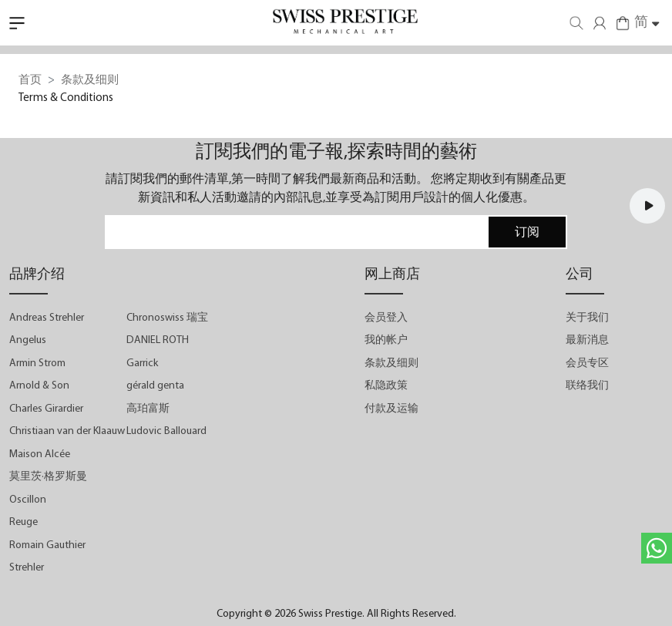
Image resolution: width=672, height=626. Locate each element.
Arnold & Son (39, 386)
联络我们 (587, 386)
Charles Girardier (46, 409)
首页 (30, 81)
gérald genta (155, 386)
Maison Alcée (40, 454)
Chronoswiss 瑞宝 (167, 318)
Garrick (142, 363)
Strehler (27, 568)
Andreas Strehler (47, 318)
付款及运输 (391, 409)
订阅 (527, 233)
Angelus (28, 340)
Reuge (24, 522)
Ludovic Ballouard (166, 431)
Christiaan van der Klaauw (67, 431)
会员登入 (386, 318)
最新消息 (587, 340)
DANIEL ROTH (158, 340)
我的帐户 (386, 340)
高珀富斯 (148, 409)
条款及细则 (391, 363)
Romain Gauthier (47, 545)
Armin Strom (37, 363)
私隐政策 (386, 386)
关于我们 (587, 318)
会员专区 (587, 363)
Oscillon (28, 500)
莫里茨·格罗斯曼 (48, 477)
